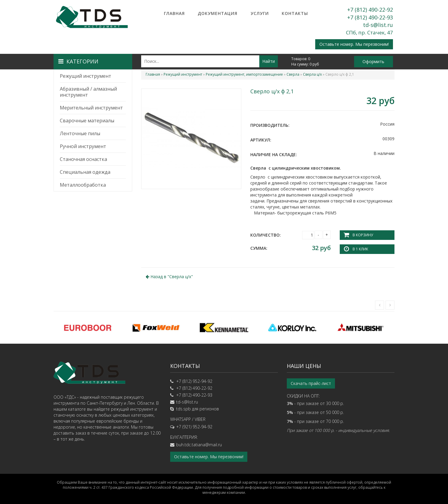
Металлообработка (83, 185)
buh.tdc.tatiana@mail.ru (199, 445)
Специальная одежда (85, 172)
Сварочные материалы (87, 121)
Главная (174, 13)
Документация (218, 13)
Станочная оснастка (83, 159)
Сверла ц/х (312, 74)
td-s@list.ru (378, 25)
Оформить (373, 61)
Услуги (260, 13)
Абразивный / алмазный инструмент (88, 92)
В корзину (363, 235)
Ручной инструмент (83, 146)
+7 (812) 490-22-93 (370, 17)
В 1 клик (360, 249)
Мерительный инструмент (91, 108)
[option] (88, 328)
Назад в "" (169, 277)
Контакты (295, 13)
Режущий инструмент (86, 76)
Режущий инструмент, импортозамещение (244, 74)
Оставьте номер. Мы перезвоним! (354, 44)
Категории (78, 61)
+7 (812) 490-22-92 (370, 10)
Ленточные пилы (80, 133)
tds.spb (183, 409)
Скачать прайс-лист (311, 383)
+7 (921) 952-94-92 (194, 427)
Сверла (293, 74)
